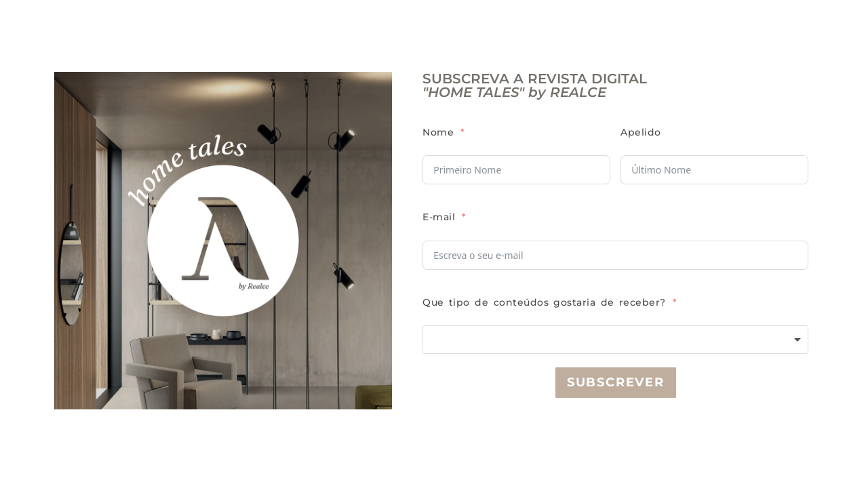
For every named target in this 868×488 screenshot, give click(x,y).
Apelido (641, 132)
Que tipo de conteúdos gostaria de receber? (544, 302)
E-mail (439, 217)
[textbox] (615, 340)
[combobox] (615, 340)
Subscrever (616, 382)
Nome (438, 132)
